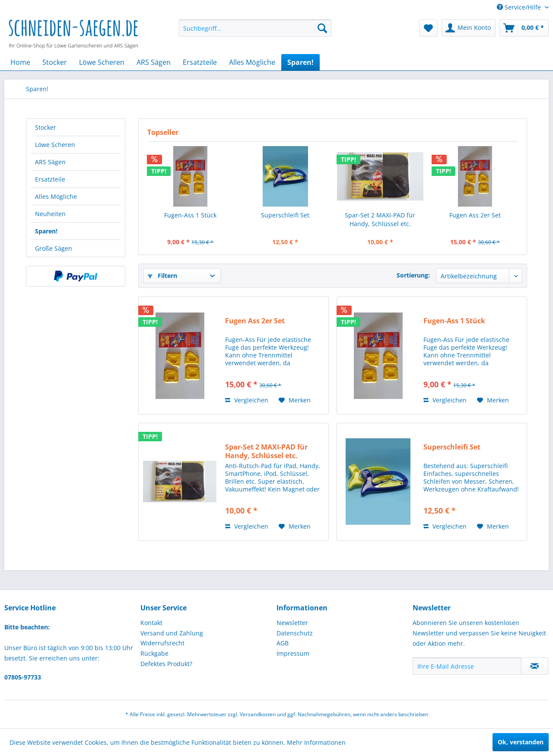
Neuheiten (50, 214)
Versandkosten (258, 714)
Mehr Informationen (316, 742)
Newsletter (292, 623)
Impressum (293, 653)
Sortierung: (413, 275)
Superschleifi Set (285, 215)
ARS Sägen (50, 162)
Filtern (162, 276)
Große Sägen (54, 248)
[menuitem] (255, 28)
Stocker (46, 127)
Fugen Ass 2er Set (475, 215)
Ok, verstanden (521, 742)
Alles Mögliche (56, 196)
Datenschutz (295, 633)
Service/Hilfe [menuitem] (520, 7)
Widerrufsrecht (162, 643)
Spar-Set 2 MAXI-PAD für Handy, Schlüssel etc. (380, 219)
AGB (283, 643)
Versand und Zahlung (172, 633)
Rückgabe (154, 653)
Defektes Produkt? (166, 664)
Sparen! (46, 231)
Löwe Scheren (55, 145)
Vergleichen (247, 400)
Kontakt (151, 623)
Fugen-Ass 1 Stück (190, 215)
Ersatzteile (50, 179)
